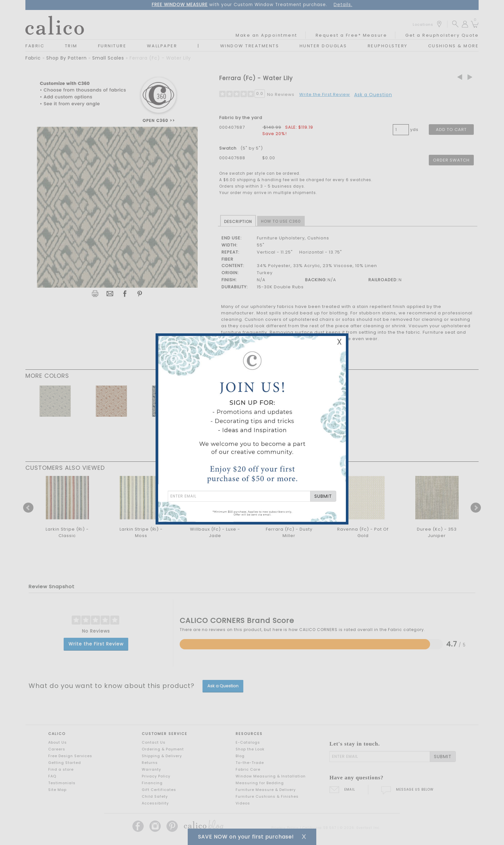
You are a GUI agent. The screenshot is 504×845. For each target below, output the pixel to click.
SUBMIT (323, 496)
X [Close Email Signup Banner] (339, 342)
